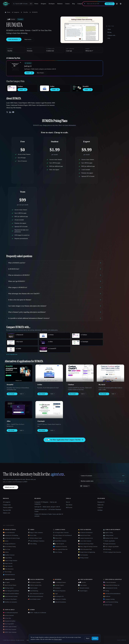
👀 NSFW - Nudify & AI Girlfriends (37, 613)
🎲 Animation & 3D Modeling (10, 535)
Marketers (60, 4)
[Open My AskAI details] (110, 373)
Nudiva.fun (100, 505)
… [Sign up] (125, 4)
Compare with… (112, 35)
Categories (15, 12)
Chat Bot (26, 12)
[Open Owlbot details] (45, 88)
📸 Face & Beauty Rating (9, 547)
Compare (80, 4)
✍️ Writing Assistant (83, 558)
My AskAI (102, 385)
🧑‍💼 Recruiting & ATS (58, 596)
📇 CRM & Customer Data (35, 585)
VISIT (22, 394)
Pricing (109, 32)
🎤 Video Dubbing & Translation (36, 541)
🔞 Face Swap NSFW (8, 624)
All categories (7, 502)
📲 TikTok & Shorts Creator (35, 538)
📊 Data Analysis (82, 585)
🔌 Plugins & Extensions (109, 544)
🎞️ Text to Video (32, 535)
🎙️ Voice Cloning (57, 552)
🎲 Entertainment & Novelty (110, 588)
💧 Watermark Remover (9, 575)
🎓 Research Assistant (84, 588)
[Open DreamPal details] (77, 88)
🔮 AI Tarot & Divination (110, 582)
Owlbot (52, 86)
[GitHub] (117, 4)
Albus (9, 421)
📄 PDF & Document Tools (85, 549)
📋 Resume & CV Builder (60, 599)
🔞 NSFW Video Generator (10, 632)
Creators (67, 4)
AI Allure (100, 510)
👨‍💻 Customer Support (58, 585)
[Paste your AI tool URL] (95, 4)
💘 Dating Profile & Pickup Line (111, 585)
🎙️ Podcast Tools (57, 538)
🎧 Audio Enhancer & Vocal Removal (62, 535)
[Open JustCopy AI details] (15, 67)
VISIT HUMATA (14, 39)
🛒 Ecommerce (57, 588)
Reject (88, 638)
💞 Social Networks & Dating (111, 602)
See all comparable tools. (12, 354)
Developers (52, 4)
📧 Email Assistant (33, 588)
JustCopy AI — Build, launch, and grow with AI (47, 507)
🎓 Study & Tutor (108, 605)
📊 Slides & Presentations (60, 602)
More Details (41, 73)
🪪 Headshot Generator (9, 555)
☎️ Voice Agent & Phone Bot (60, 549)
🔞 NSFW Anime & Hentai (10, 627)
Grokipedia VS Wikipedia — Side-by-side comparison (46, 503)
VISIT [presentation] (29, 73)
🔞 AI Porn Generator (8, 615)
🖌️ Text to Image (7, 572)
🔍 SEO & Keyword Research (35, 596)
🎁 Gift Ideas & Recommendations (112, 594)
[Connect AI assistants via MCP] (103, 476)
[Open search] (23, 4)
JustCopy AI (28, 66)
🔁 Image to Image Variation (10, 561)
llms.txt (68, 502)
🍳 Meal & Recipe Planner (10, 585)
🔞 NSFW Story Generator (10, 629)
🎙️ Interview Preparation (59, 591)
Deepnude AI (101, 502)
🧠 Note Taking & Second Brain (11, 591)
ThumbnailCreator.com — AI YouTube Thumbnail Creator (48, 510)
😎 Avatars (6, 541)
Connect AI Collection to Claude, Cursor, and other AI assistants (49, 515)
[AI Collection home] (6, 4)
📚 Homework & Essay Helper (86, 544)
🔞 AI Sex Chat (7, 618)
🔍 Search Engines (83, 591)
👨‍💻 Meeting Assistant (8, 588)
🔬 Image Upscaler (8, 563)
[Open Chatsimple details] (49, 410)
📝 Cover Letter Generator (85, 541)
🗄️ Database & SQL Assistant (111, 538)
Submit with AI (110, 4)
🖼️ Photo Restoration (8, 569)
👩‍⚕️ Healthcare (107, 596)
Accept (95, 638)
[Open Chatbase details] (12, 88)
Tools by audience (8, 507)
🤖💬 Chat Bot (82, 582)
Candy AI (100, 507)
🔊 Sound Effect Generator (60, 541)
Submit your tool (11, 487)
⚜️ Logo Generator (8, 566)
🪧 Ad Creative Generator (34, 582)
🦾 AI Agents (6, 582)
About (109, 29)
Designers (43, 4)
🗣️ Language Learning (109, 599)
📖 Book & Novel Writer (84, 535)
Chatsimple (41, 421)
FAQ (109, 38)
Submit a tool (6, 513)
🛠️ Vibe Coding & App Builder (111, 547)
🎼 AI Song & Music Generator (61, 533)
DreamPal (86, 86)
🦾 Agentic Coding (108, 533)
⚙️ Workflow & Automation (10, 602)
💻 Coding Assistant (108, 535)
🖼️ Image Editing (7, 558)
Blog (74, 4)
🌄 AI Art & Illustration (9, 533)
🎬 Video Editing (32, 544)
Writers (36, 4)
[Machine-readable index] (103, 481)
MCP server (69, 507)
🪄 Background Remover (9, 544)
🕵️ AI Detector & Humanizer (85, 533)
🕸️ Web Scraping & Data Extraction (112, 552)
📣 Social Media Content (34, 599)
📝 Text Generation (83, 555)
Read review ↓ (28, 39)
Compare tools (7, 505)
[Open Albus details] (19, 410)
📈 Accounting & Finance (60, 582)
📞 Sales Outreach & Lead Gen (36, 594)
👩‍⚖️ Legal (55, 594)
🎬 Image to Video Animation (35, 533)
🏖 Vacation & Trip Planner (10, 599)
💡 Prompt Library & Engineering (87, 552)
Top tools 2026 (7, 510)
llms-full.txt (69, 505)
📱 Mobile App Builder (109, 541)
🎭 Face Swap (7, 549)
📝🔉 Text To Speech (58, 544)
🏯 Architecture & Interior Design (11, 538)
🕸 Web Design (107, 549)
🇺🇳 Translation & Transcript (60, 547)
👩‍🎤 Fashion (6, 552)
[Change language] (121, 4)
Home (7, 12)
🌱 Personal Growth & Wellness (11, 594)
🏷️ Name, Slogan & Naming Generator (88, 547)
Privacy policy (58, 639)
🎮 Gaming (106, 591)
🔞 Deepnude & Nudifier (9, 621)
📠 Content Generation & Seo (86, 538)
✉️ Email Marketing (33, 591)
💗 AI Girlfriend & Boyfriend (10, 613)
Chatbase (20, 86)
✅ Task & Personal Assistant (10, 596)
